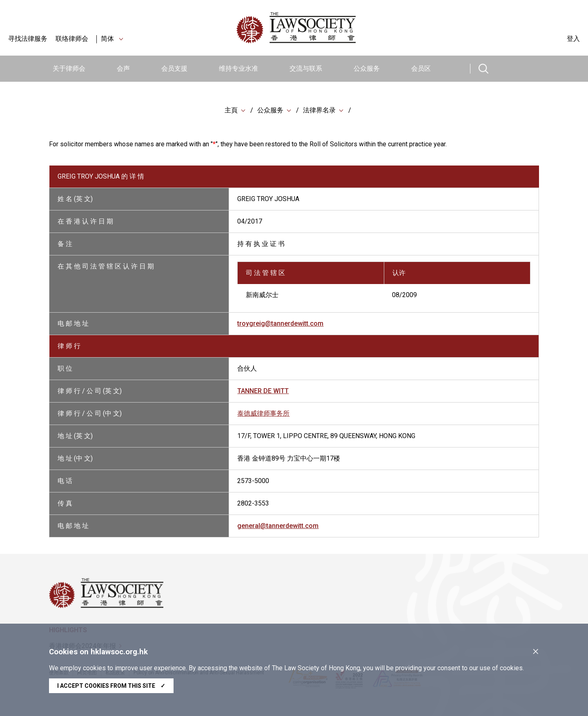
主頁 (231, 110)
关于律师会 (69, 68)
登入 (573, 39)
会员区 (421, 68)
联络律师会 (72, 39)
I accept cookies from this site (111, 686)
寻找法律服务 (28, 39)
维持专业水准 (238, 68)
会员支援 (174, 68)
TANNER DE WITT (263, 391)
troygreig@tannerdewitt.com (280, 323)
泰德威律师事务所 (263, 413)
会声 (123, 68)
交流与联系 (306, 68)
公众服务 (367, 68)
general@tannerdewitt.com (278, 526)
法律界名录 (319, 110)
